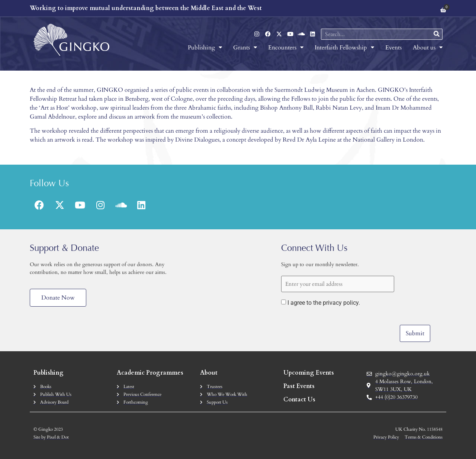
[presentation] (338, 327)
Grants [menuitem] (245, 48)
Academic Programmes (150, 373)
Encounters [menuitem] (286, 48)
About (209, 373)
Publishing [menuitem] (205, 48)
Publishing (49, 373)
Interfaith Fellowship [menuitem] (344, 48)
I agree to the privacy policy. (324, 303)
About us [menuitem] (428, 48)
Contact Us (299, 400)
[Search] (437, 34)
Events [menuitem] (393, 48)
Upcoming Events (309, 373)
